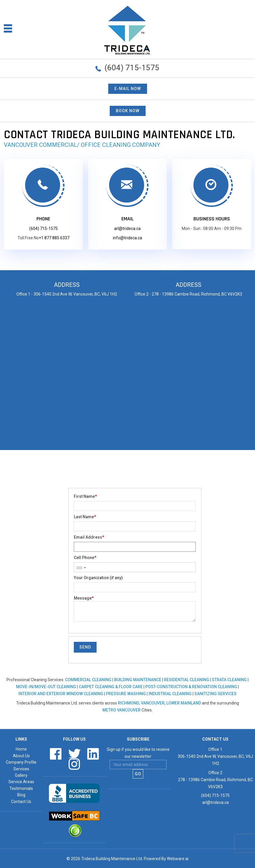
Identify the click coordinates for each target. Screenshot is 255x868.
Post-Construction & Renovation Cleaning (191, 687)
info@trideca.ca (127, 238)
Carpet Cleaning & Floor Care (111, 687)
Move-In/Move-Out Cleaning (46, 687)
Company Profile (21, 762)
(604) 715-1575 (132, 68)
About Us (21, 756)
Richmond (129, 703)
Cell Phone (85, 558)
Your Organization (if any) (98, 578)
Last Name (85, 517)
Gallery (21, 775)
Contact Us (21, 802)
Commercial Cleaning (88, 680)
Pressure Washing (126, 694)
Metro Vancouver (122, 710)
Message (84, 598)
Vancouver (153, 703)
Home (21, 749)
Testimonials (21, 788)
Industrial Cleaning (170, 694)
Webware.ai (178, 859)
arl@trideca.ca (127, 229)
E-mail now (128, 89)
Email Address (89, 537)
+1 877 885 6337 (54, 238)
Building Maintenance (138, 680)
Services (21, 769)
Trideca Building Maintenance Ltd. (112, 859)
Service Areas (21, 782)
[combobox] (81, 568)
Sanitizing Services (215, 694)
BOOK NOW (128, 111)
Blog (21, 795)
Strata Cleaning (229, 680)
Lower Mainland (184, 703)
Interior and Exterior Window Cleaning (61, 694)
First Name (85, 496)
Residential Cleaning (187, 680)
